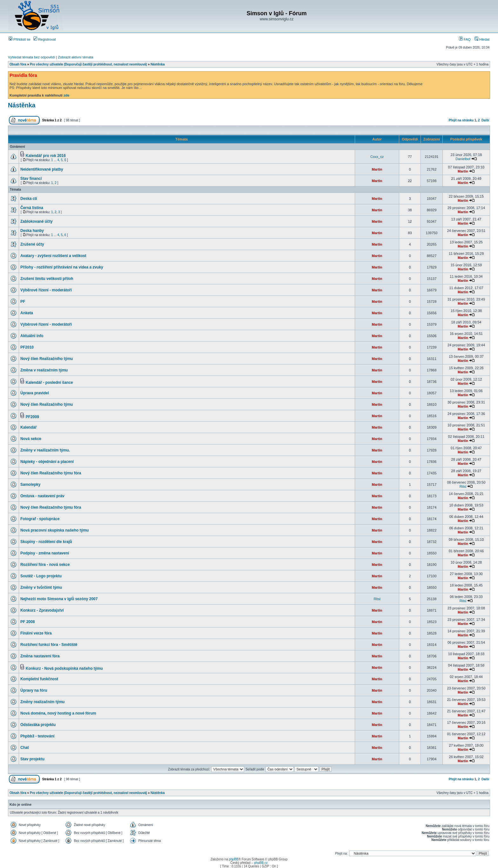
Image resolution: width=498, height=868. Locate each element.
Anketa (27, 313)
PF (23, 302)
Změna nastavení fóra (40, 656)
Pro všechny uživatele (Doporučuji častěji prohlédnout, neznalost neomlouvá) (88, 64)
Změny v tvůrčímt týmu (41, 587)
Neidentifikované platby (42, 169)
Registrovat (45, 39)
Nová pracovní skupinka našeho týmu (54, 530)
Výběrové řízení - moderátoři (46, 290)
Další (485, 120)
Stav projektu (32, 759)
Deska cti (29, 199)
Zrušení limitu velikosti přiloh (47, 279)
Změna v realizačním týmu (44, 370)
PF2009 (32, 417)
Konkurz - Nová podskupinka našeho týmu (64, 668)
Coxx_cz (377, 157)
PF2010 (27, 347)
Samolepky (30, 485)
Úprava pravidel (35, 393)
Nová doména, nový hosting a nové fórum (58, 713)
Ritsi (463, 486)
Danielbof (463, 159)
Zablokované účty (36, 221)
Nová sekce (31, 439)
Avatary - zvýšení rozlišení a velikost (53, 256)
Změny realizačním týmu (42, 702)
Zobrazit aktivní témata (75, 57)
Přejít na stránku (461, 120)
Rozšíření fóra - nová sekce (45, 565)
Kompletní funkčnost (39, 679)
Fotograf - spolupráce (40, 519)
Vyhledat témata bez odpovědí (31, 57)
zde (66, 95)
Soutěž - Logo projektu (41, 576)
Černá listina (32, 208)
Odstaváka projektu (38, 725)
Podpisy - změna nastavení (45, 553)
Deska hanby (32, 231)
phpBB (233, 859)
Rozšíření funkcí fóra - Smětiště (49, 645)
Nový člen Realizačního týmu (47, 359)
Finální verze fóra (36, 633)
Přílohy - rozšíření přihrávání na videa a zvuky (62, 267)
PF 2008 (27, 622)
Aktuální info (32, 336)
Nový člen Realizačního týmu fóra (51, 473)
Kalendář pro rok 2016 (46, 156)
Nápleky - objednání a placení (47, 462)
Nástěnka (158, 64)
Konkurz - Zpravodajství (42, 610)
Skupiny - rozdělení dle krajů (46, 542)
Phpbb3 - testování (37, 736)
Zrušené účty (32, 244)
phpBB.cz (261, 863)
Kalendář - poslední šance (49, 383)
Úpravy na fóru (34, 690)
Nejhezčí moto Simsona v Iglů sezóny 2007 (59, 599)
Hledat (482, 39)
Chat (25, 748)
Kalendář (28, 427)
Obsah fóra (18, 64)
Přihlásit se (20, 39)
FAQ (465, 39)
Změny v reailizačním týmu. (45, 450)
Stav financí (31, 179)
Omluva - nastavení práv (42, 496)
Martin (377, 169)
